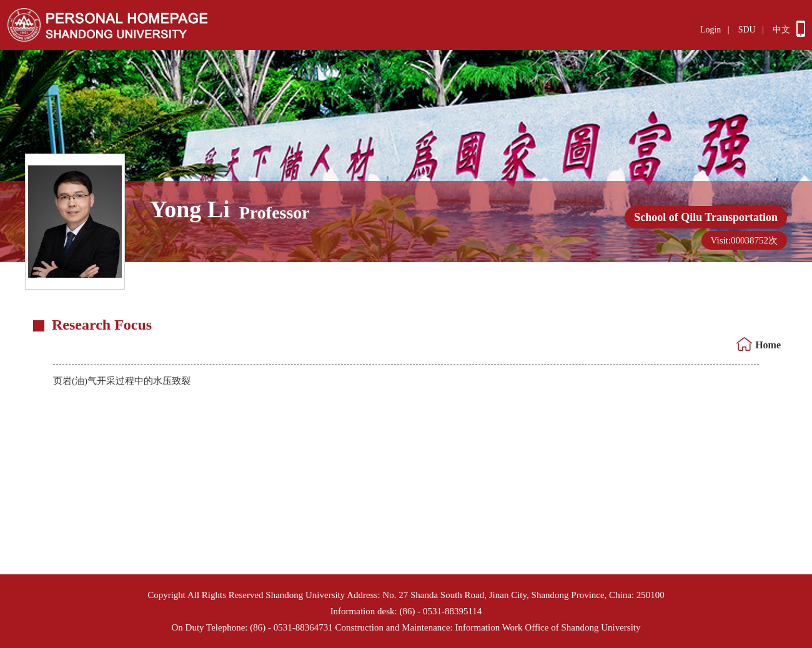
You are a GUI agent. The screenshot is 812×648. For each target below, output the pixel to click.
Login (710, 30)
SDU (747, 30)
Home (768, 345)
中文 (781, 30)
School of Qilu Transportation (706, 217)
